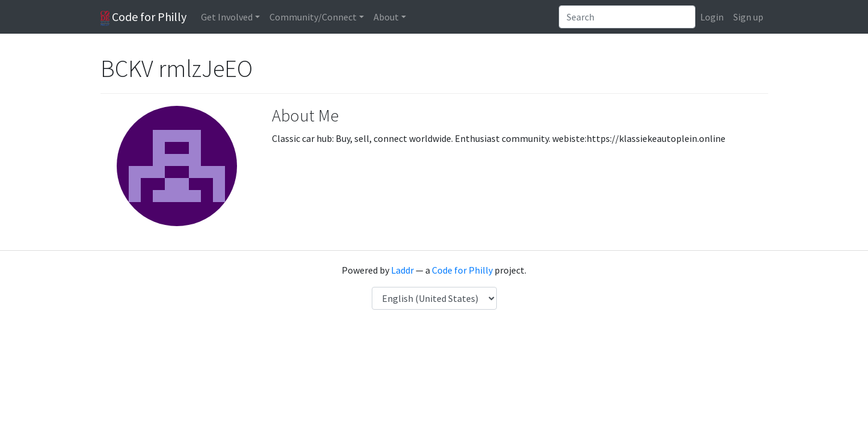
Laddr (402, 270)
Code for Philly (143, 17)
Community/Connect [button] (313, 17)
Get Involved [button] (227, 17)
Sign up (748, 17)
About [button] (386, 17)
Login (712, 17)
